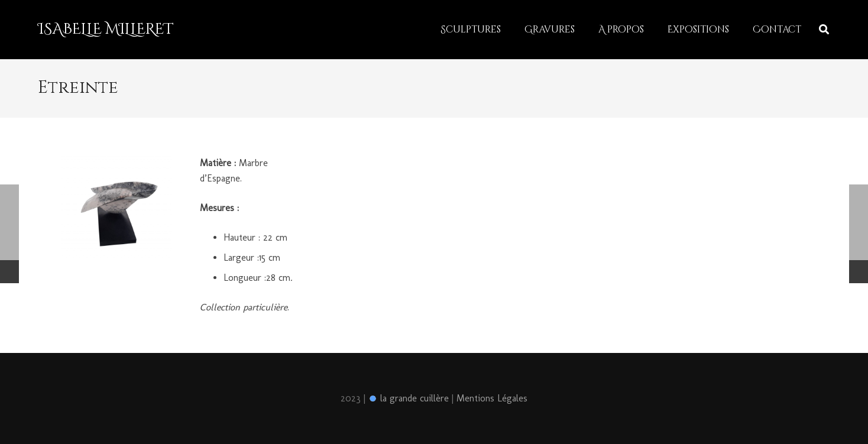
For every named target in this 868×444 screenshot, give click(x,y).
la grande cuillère (409, 398)
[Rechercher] (824, 30)
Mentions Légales (492, 398)
